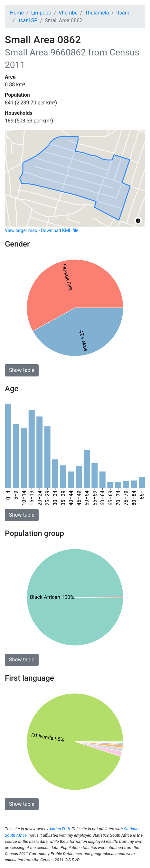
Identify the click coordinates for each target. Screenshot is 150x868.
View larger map (21, 230)
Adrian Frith (60, 829)
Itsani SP (28, 20)
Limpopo (41, 13)
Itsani (122, 13)
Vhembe (68, 13)
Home (17, 13)
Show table (22, 370)
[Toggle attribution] (138, 221)
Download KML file (60, 230)
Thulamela (97, 13)
